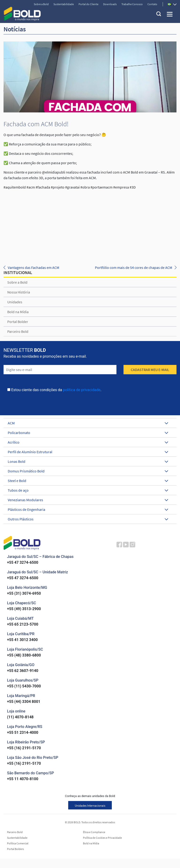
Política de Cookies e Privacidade (102, 838)
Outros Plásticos (88, 519)
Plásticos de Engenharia (88, 509)
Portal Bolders (15, 849)
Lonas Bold (88, 461)
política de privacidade (82, 390)
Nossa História (19, 292)
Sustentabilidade (64, 4)
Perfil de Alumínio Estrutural (88, 452)
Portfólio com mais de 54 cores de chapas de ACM (134, 267)
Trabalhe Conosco (132, 4)
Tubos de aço (88, 490)
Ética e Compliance (94, 832)
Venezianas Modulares (88, 500)
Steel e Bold (88, 481)
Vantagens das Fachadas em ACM (34, 267)
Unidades (15, 302)
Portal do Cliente (88, 4)
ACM (88, 423)
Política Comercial (18, 843)
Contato (152, 4)
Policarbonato (88, 433)
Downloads (110, 4)
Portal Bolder (18, 322)
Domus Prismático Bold (88, 471)
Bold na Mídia (18, 312)
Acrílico (88, 442)
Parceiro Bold (18, 331)
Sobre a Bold (41, 4)
